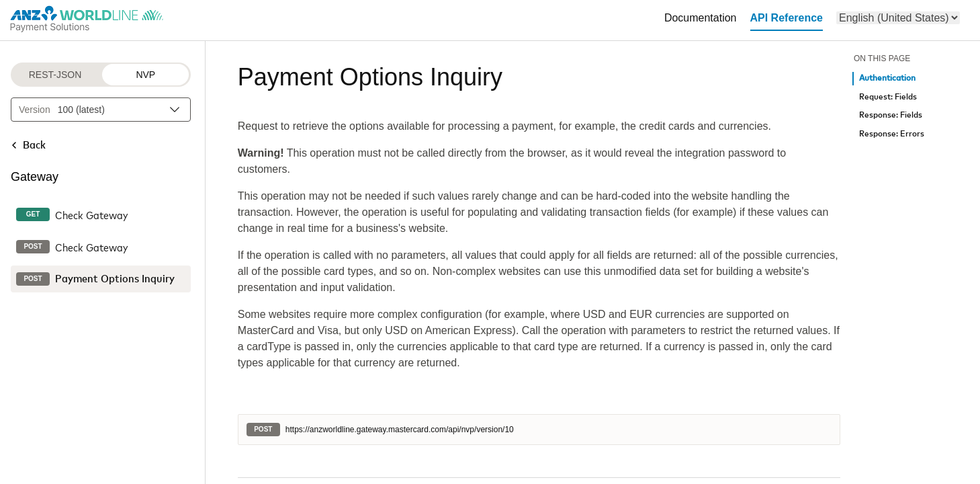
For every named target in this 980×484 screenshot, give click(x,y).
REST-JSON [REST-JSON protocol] (55, 75)
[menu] (898, 18)
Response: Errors (892, 134)
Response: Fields (891, 115)
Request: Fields (888, 97)
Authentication (887, 78)
